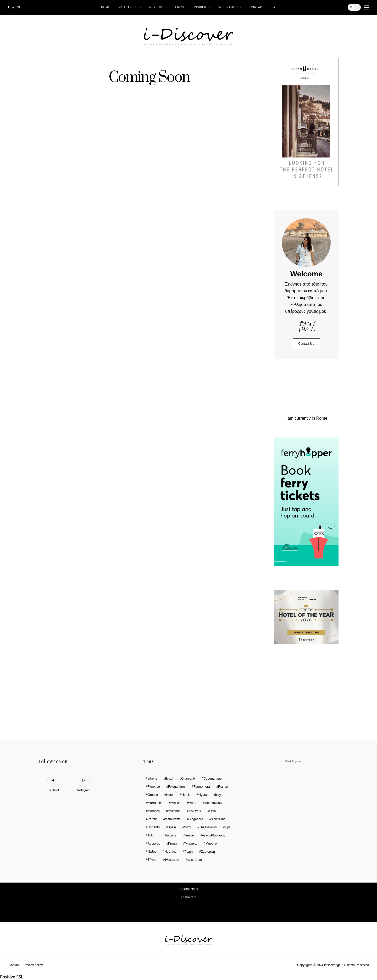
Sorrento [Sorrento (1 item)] (154, 827)
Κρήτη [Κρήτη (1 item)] (172, 844)
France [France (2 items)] (223, 787)
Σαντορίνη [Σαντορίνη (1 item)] (208, 852)
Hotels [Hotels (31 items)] (186, 795)
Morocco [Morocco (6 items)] (154, 811)
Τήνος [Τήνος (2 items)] (152, 860)
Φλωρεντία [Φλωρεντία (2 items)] (172, 860)
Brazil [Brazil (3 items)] (169, 779)
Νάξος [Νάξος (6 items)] (152, 852)
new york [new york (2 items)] (195, 811)
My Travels (128, 7)
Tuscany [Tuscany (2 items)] (170, 835)
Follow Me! (188, 897)
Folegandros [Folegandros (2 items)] (177, 787)
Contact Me (306, 344)
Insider (200, 7)
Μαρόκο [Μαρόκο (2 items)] (211, 844)
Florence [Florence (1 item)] (154, 787)
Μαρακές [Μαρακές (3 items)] (191, 844)
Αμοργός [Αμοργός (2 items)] (154, 844)
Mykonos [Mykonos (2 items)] (174, 811)
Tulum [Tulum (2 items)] (152, 835)
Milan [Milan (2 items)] (193, 803)
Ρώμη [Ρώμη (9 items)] (189, 852)
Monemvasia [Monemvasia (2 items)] (213, 803)
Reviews (156, 7)
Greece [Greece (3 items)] (153, 795)
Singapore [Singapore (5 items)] (196, 819)
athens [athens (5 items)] (152, 779)
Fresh (181, 7)
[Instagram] (13, 7)
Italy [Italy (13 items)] (218, 795)
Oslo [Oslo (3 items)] (212, 811)
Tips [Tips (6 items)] (228, 827)
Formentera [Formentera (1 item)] (202, 787)
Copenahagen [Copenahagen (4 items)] (213, 779)
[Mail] (18, 7)
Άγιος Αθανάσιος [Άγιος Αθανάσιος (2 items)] (214, 835)
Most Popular (293, 761)
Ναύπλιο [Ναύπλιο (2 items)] (170, 852)
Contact (257, 7)
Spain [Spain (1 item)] (172, 827)
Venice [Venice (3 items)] (189, 835)
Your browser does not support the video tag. (313, 694)
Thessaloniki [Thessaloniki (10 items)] (208, 827)
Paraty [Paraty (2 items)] (152, 819)
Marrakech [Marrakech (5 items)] (155, 803)
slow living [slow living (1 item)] (218, 819)
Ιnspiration (228, 7)
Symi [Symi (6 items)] (188, 827)
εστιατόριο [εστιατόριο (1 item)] (195, 860)
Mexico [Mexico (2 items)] (176, 803)
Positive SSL (12, 977)
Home (106, 7)
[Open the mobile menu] (366, 7)
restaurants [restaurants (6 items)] (173, 819)
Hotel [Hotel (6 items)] (170, 795)
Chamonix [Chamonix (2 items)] (188, 779)
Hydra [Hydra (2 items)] (203, 795)
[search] (274, 7)
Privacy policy (33, 965)
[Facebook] (9, 7)
